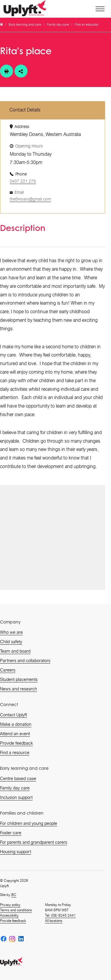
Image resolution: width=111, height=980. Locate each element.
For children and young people (29, 823)
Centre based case (18, 779)
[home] (27, 9)
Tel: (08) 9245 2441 (60, 915)
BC (14, 895)
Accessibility (9, 915)
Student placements (19, 679)
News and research (18, 689)
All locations (54, 921)
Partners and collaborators (25, 661)
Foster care (11, 833)
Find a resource (15, 753)
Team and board (15, 651)
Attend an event (15, 734)
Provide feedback (16, 743)
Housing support (16, 852)
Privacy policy (10, 905)
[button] (100, 9)
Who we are (11, 632)
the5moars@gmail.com (30, 199)
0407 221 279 (23, 181)
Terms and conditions (16, 910)
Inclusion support (16, 797)
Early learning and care (25, 25)
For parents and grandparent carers (34, 842)
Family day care (58, 25)
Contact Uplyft (13, 715)
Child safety (11, 642)
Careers (8, 670)
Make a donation (16, 724)
